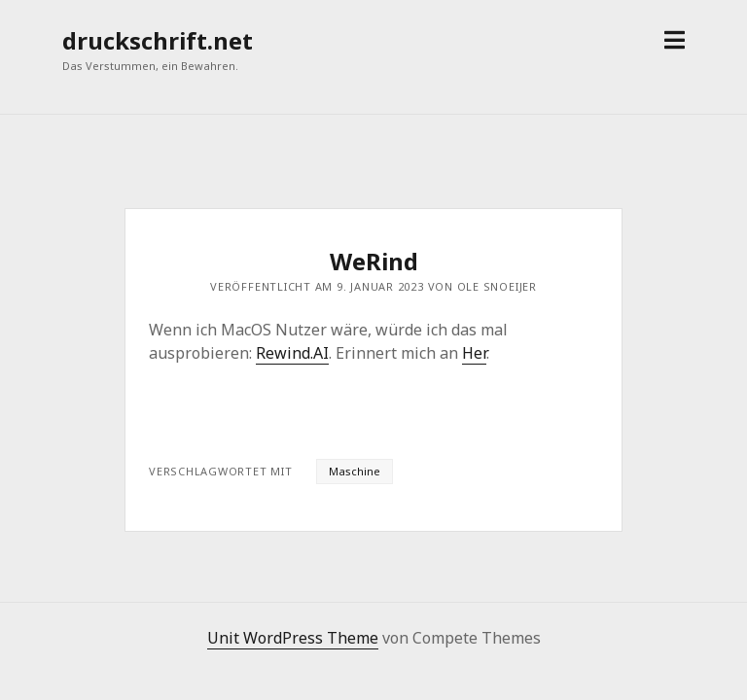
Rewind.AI (292, 353)
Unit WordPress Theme (293, 638)
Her (474, 353)
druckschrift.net (158, 40)
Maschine (355, 471)
